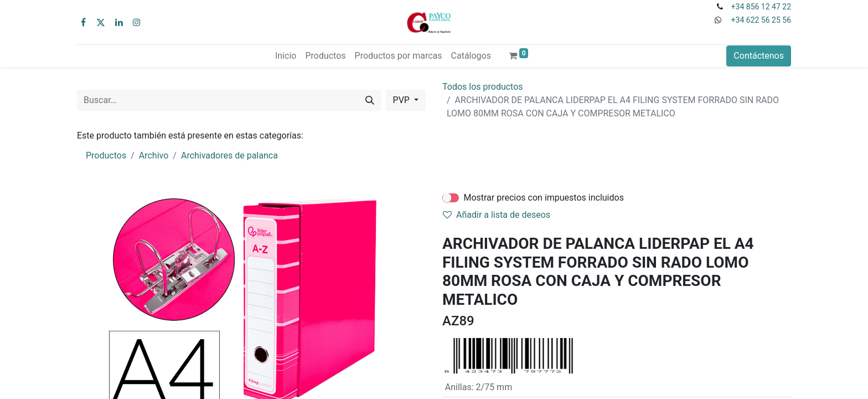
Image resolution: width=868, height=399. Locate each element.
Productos (106, 155)
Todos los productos (483, 87)
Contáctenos (759, 56)
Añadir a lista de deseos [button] (497, 215)
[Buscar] (370, 100)
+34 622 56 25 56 (761, 20)
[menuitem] (286, 56)
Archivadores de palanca (229, 155)
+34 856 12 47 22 (761, 7)
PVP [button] (402, 100)
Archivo (154, 155)
